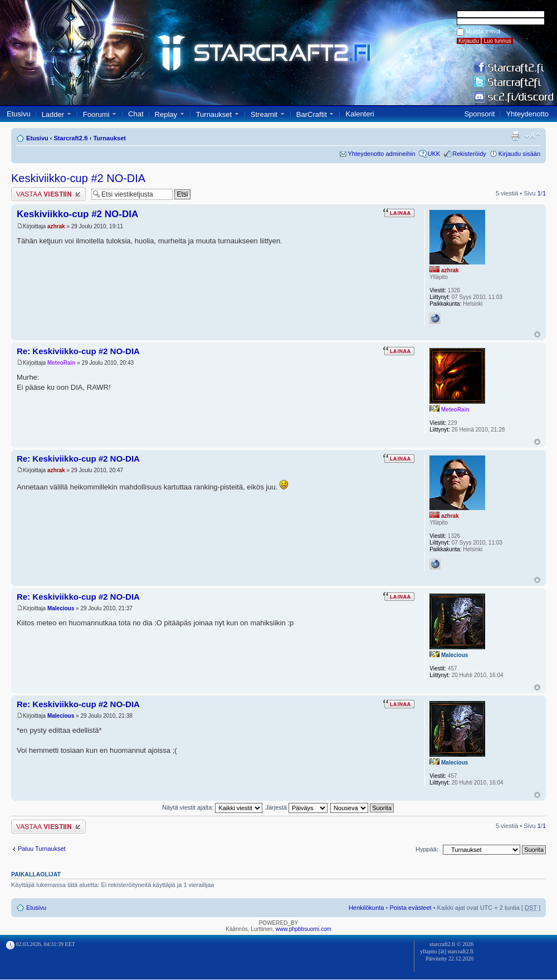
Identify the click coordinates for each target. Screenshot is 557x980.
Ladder (53, 114)
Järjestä (296, 807)
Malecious (61, 608)
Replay (166, 114)
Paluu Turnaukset (42, 849)
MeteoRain (62, 363)
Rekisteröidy (469, 154)
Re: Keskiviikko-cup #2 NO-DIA (78, 351)
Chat (136, 114)
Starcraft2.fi (71, 138)
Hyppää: (427, 849)
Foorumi (96, 114)
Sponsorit (479, 114)
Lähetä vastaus (48, 194)
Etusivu (19, 114)
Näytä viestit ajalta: (212, 807)
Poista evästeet (410, 908)
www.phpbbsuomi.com (304, 929)
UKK (434, 154)
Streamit (264, 114)
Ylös (537, 334)
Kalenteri (360, 114)
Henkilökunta (367, 908)
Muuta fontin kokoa (532, 136)
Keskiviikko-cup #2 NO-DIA (78, 178)
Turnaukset (214, 114)
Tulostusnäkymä (515, 136)
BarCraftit (312, 114)
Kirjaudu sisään (519, 154)
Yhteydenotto (527, 114)
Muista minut (483, 31)
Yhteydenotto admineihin (382, 154)
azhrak (56, 226)
